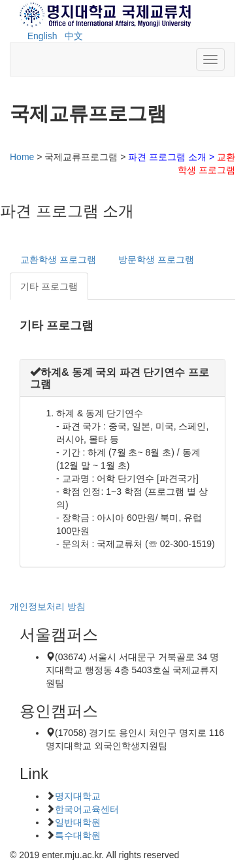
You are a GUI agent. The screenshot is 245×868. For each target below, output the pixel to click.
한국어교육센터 (87, 809)
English (42, 36)
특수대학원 (78, 835)
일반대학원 (78, 822)
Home (22, 157)
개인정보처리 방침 (48, 607)
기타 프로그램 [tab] (49, 286)
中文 (74, 36)
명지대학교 (78, 796)
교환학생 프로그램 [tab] (58, 259)
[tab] (122, 378)
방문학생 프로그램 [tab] (156, 259)
